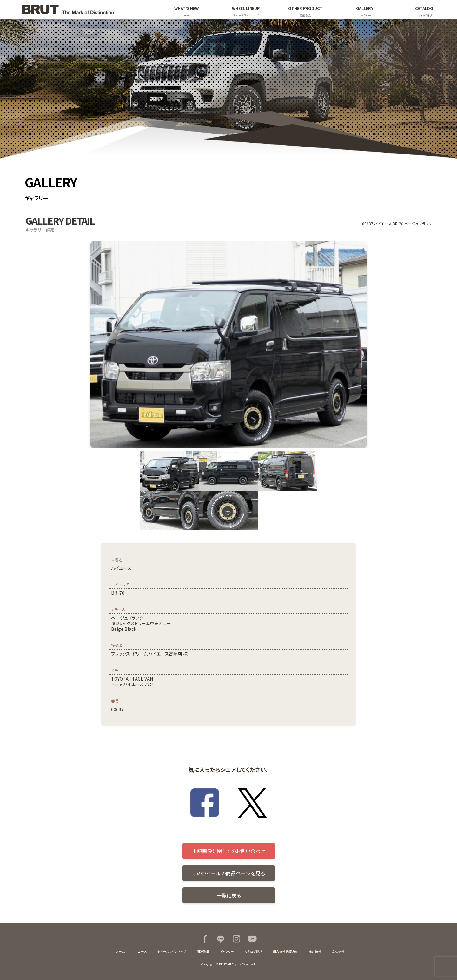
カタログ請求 (253, 951)
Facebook (205, 939)
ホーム (120, 951)
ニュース (141, 951)
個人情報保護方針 (286, 951)
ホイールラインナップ (172, 951)
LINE (221, 939)
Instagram (236, 939)
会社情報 (338, 951)
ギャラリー (227, 951)
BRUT (83, 10)
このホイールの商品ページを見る (229, 873)
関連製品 (203, 951)
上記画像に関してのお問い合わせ (229, 851)
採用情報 (315, 951)
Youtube (252, 939)
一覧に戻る (229, 895)
